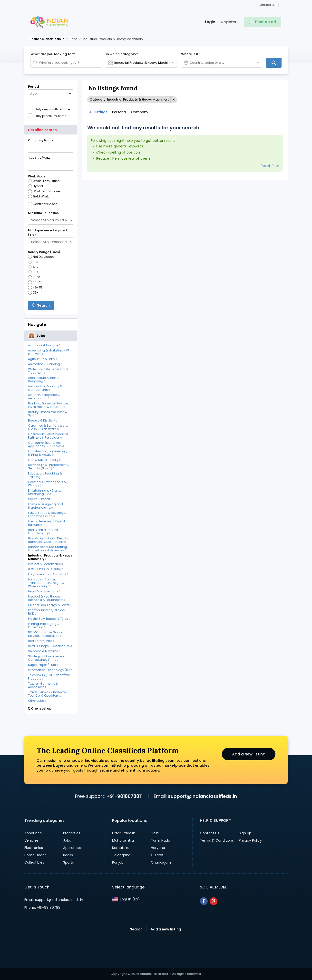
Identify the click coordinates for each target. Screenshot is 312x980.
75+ (33, 293)
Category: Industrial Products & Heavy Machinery (130, 99)
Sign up (245, 833)
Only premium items (50, 116)
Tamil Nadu (161, 840)
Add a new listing (249, 754)
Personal (119, 112)
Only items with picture (52, 109)
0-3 (33, 262)
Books (68, 855)
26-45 (35, 282)
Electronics (34, 848)
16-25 (35, 277)
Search (136, 929)
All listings (98, 112)
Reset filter (270, 166)
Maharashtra (123, 840)
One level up (40, 709)
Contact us (267, 5)
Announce (33, 833)
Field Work (39, 196)
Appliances (72, 848)
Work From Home (44, 191)
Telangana (121, 855)
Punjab (118, 862)
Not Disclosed (41, 257)
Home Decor (35, 855)
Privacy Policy (250, 840)
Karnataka (121, 848)
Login (210, 22)
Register (229, 22)
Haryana (158, 848)
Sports (68, 862)
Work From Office (44, 181)
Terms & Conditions (217, 840)
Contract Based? (46, 204)
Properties (72, 833)
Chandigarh (161, 862)
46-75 (35, 288)
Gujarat (157, 855)
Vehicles (31, 840)
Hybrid (35, 186)
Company (140, 112)
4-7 (33, 267)
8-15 (34, 272)
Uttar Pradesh (124, 833)
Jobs (67, 840)
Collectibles (34, 862)
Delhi (155, 833)
